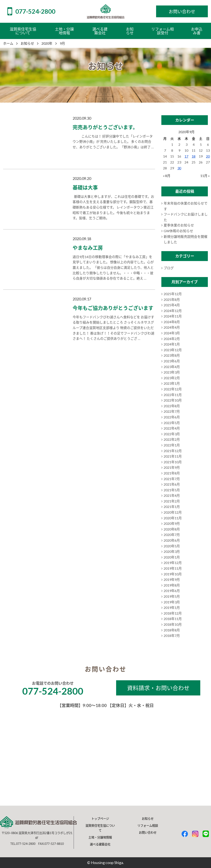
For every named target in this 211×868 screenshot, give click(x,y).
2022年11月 (173, 395)
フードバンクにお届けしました (186, 217)
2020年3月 (172, 551)
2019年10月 (173, 574)
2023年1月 (172, 383)
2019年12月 (173, 563)
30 (179, 168)
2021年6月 (172, 484)
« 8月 (167, 176)
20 (208, 156)
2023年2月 (172, 378)
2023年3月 (172, 372)
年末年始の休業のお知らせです (186, 206)
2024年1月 (172, 344)
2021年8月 (172, 473)
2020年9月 (172, 523)
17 (186, 156)
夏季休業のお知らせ (179, 225)
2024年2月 (172, 339)
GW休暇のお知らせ (178, 231)
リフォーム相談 (148, 826)
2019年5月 (172, 596)
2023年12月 (173, 350)
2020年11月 (173, 518)
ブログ (169, 268)
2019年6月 (172, 591)
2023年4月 (172, 367)
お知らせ (148, 819)
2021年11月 (173, 456)
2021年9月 (172, 467)
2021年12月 (173, 451)
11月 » (205, 176)
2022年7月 (172, 411)
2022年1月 (172, 445)
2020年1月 (172, 557)
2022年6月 (172, 417)
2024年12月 (173, 311)
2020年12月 (173, 512)
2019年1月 (172, 607)
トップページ (100, 819)
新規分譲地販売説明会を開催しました (186, 239)
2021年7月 (172, 479)
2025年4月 (172, 305)
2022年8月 (172, 406)
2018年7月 (172, 636)
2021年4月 (172, 495)
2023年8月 (172, 355)
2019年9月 (172, 579)
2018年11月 (173, 619)
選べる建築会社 (100, 844)
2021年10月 (173, 462)
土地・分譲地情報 (100, 837)
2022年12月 (173, 389)
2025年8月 (172, 299)
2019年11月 (173, 568)
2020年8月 (172, 529)
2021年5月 (172, 490)
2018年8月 (172, 630)
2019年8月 (172, 585)
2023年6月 (172, 361)
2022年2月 (172, 439)
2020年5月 (172, 546)
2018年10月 (173, 624)
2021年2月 (172, 501)
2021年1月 (172, 507)
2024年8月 (172, 322)
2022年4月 (172, 428)
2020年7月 (172, 535)
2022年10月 (173, 400)
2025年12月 (173, 294)
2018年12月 (173, 613)
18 (194, 156)
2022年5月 (172, 423)
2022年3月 (172, 434)
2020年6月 (172, 540)
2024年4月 (172, 327)
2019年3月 (172, 602)
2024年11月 (173, 316)
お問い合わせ (148, 833)
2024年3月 (172, 333)
